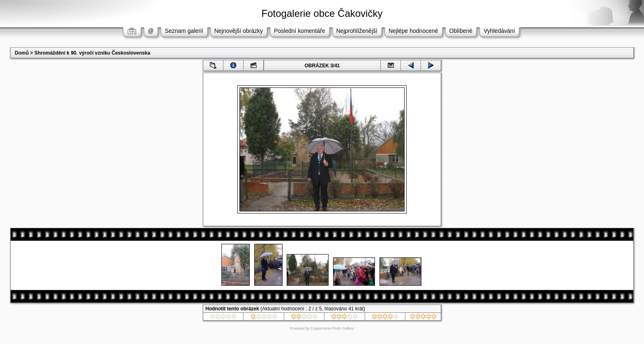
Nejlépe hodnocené (413, 31)
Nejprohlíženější (357, 31)
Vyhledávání (499, 31)
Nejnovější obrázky (239, 31)
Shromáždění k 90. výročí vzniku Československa (92, 53)
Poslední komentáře (300, 31)
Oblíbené (461, 31)
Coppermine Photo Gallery (332, 328)
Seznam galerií (184, 31)
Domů (22, 53)
